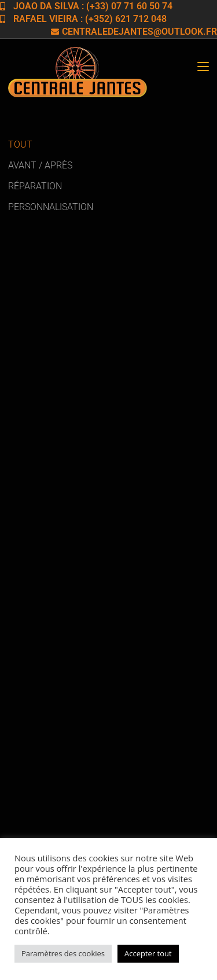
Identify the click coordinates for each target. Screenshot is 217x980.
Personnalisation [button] (51, 207)
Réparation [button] (35, 186)
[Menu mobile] (203, 67)
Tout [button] (20, 144)
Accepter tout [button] (148, 953)
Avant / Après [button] (40, 165)
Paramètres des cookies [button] (63, 953)
